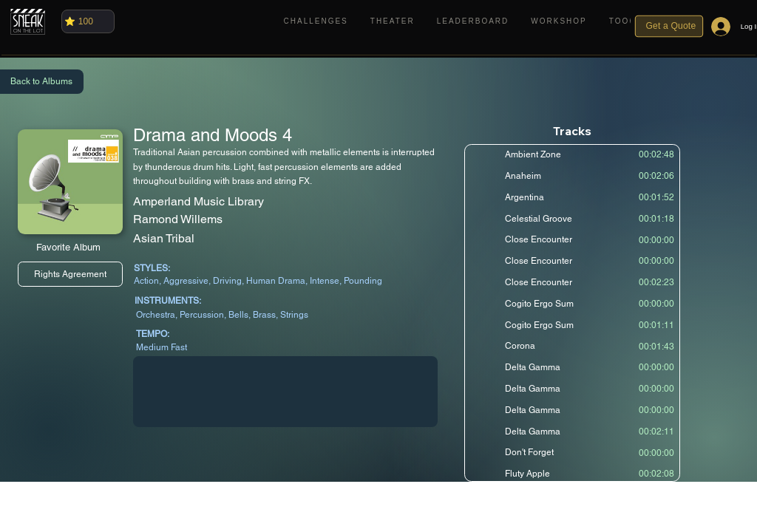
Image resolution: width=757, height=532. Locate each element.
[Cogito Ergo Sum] (571, 304)
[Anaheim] (571, 176)
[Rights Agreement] (70, 274)
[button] (625, 21)
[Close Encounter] (571, 239)
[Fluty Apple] (571, 474)
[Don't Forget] (571, 452)
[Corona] (571, 346)
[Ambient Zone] (571, 154)
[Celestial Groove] (571, 218)
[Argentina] (571, 197)
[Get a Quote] (669, 27)
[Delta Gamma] (571, 367)
